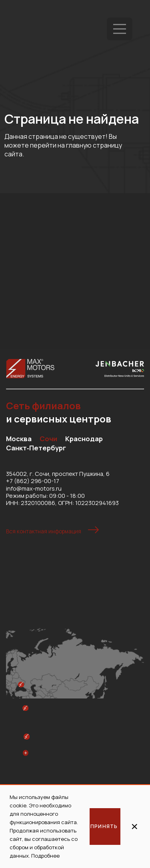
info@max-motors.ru (34, 488)
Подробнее (45, 856)
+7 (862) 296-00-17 (33, 481)
